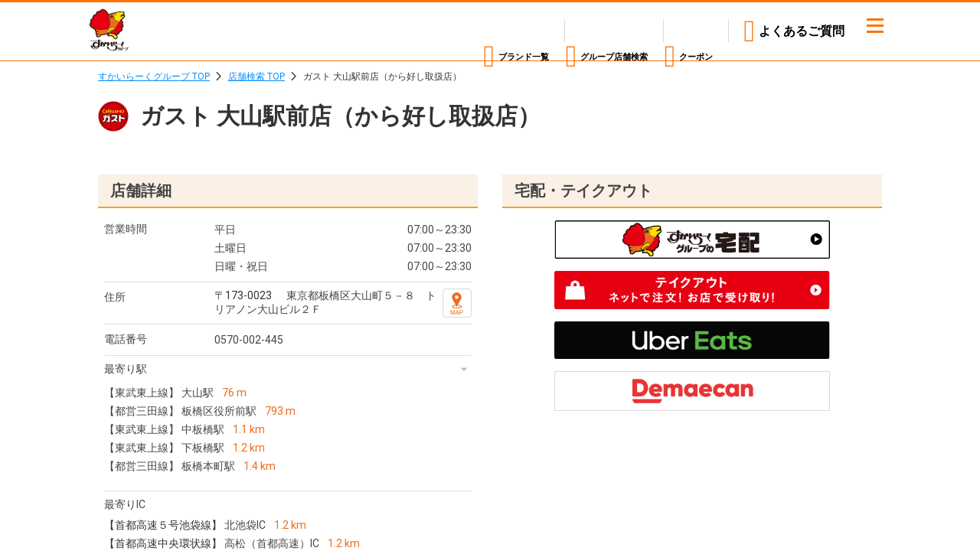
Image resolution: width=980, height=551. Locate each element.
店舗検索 (570, 31)
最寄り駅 (126, 369)
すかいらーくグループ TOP (154, 77)
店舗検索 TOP (256, 77)
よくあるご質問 (802, 31)
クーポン (688, 31)
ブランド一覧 (438, 31)
